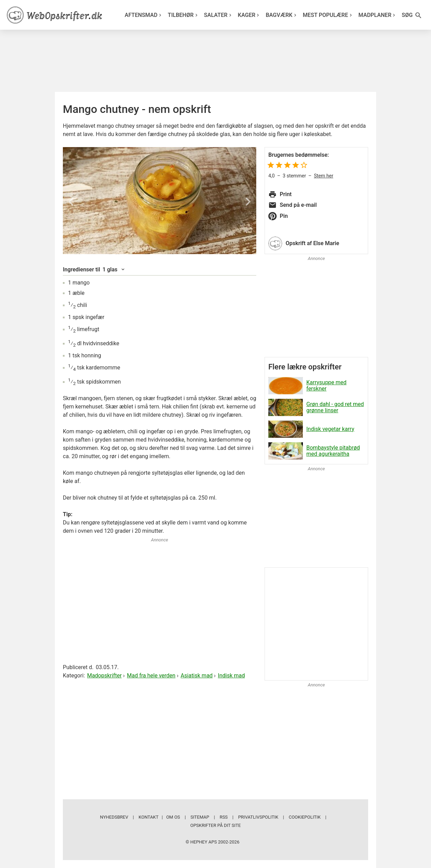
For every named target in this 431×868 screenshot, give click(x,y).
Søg (412, 15)
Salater (219, 15)
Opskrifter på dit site (215, 825)
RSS (224, 817)
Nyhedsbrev (114, 817)
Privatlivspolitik (258, 817)
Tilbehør (184, 15)
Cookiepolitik (305, 817)
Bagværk (282, 15)
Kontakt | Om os (159, 817)
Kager (250, 15)
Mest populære (328, 15)
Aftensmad (144, 15)
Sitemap (200, 817)
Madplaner (378, 15)
